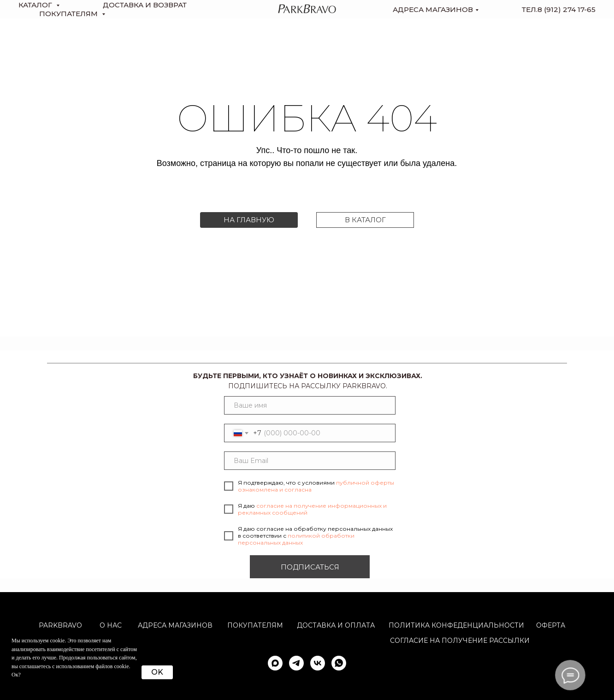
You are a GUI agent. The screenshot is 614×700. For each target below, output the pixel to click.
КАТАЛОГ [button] (36, 5)
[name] (310, 405)
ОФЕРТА (551, 625)
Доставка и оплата (336, 625)
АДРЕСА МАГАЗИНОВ (175, 625)
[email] (310, 461)
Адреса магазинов (433, 9)
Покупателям (255, 625)
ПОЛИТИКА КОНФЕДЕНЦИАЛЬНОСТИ (456, 625)
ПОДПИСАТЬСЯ (310, 567)
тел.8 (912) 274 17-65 (559, 9)
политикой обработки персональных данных (296, 539)
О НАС (111, 625)
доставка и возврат (145, 5)
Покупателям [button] (69, 14)
